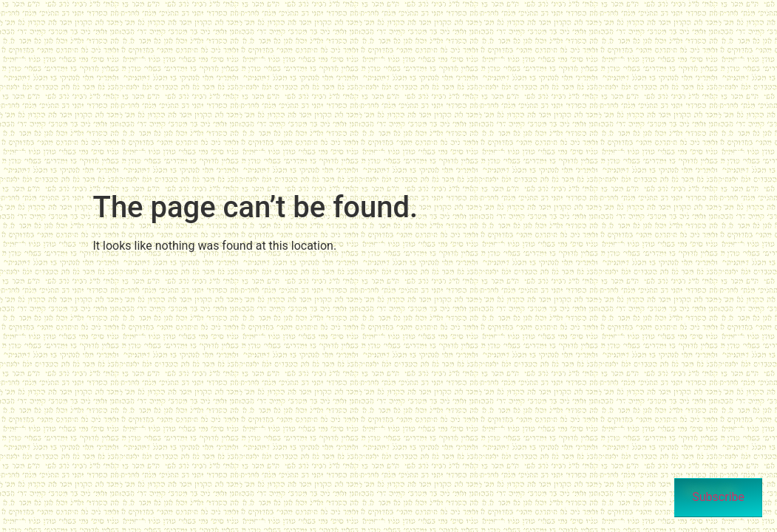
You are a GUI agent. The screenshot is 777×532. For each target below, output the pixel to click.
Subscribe (718, 497)
